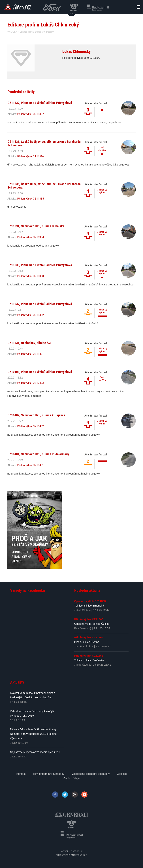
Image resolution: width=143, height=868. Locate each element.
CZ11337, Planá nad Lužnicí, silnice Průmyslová (40, 103)
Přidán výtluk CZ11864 (89, 637)
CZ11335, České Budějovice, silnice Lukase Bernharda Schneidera (44, 186)
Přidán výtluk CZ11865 (89, 619)
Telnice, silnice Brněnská (89, 606)
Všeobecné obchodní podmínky (91, 774)
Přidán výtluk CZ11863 (89, 656)
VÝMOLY (12, 32)
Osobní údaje (71, 778)
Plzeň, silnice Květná (87, 642)
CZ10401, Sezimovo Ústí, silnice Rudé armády (38, 454)
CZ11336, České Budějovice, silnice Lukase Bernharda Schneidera (44, 143)
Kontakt (21, 774)
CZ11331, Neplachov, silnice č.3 (29, 343)
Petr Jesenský (83, 628)
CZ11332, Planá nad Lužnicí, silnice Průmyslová (40, 304)
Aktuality (17, 682)
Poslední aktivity (87, 590)
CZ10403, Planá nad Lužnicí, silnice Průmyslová (40, 372)
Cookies (122, 774)
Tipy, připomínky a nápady (49, 774)
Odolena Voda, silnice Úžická (92, 624)
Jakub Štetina (83, 610)
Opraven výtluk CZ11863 (90, 601)
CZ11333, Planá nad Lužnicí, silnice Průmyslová (40, 265)
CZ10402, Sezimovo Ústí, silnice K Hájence (36, 415)
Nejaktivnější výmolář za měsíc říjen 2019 (35, 752)
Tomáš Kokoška (84, 646)
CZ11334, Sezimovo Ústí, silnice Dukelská (36, 226)
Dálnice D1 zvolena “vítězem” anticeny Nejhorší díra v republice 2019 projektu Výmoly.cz (33, 734)
